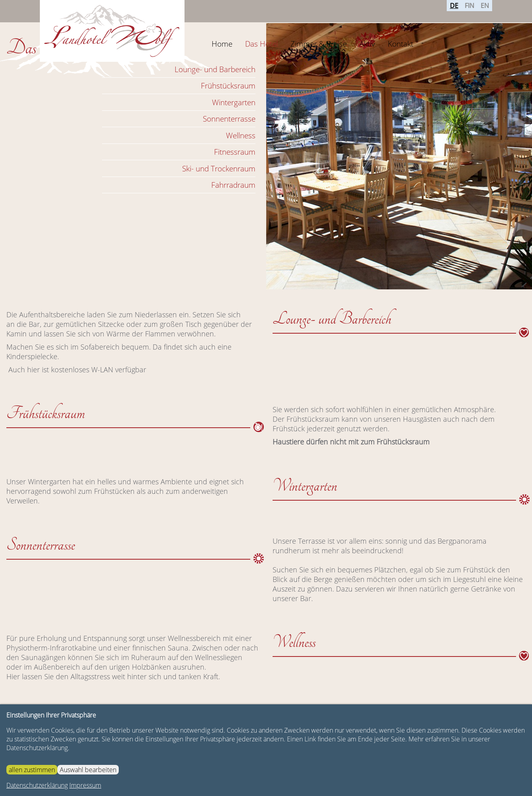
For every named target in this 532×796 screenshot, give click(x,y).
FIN (469, 11)
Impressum (85, 785)
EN (485, 11)
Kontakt (400, 44)
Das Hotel (261, 44)
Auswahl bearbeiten (88, 770)
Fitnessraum (235, 152)
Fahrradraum (233, 185)
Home (222, 44)
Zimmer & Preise (319, 44)
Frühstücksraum (228, 85)
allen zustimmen (32, 770)
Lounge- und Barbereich (215, 69)
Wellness (241, 135)
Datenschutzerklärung (37, 785)
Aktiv (367, 44)
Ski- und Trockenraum (219, 168)
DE (454, 11)
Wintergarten (234, 102)
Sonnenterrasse (229, 119)
